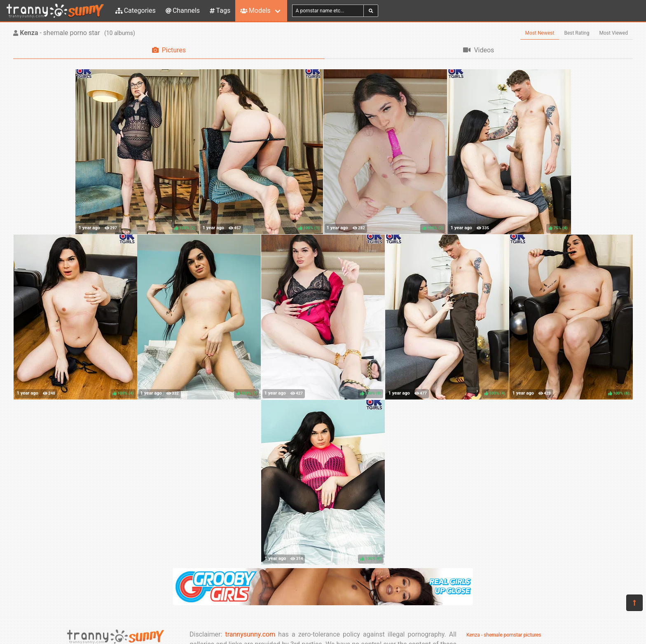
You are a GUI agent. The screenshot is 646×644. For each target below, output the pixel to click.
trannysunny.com (250, 634)
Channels (183, 11)
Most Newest (540, 33)
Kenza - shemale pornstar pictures (504, 635)
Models (255, 11)
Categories (136, 11)
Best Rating (577, 33)
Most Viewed (614, 33)
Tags (220, 11)
